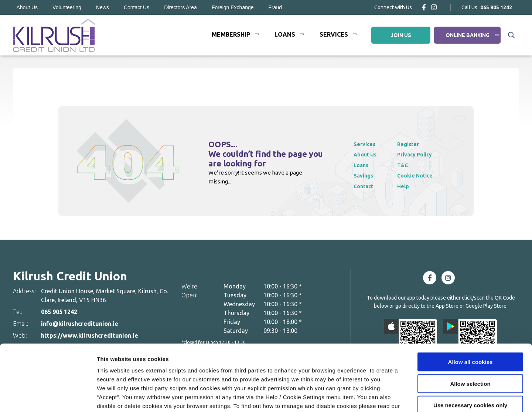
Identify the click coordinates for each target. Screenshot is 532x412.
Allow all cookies (470, 315)
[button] (511, 35)
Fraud (275, 7)
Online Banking (468, 35)
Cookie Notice (117, 367)
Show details (388, 397)
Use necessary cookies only (470, 358)
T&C (406, 165)
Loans (285, 34)
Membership (231, 34)
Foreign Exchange (233, 7)
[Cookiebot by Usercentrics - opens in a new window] (48, 398)
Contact (365, 186)
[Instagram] (434, 7)
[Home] (54, 35)
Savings (364, 175)
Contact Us (137, 7)
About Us (27, 7)
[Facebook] (424, 7)
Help (407, 186)
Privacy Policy (419, 154)
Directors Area (180, 7)
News (103, 7)
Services (334, 34)
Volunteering (67, 7)
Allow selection (470, 336)
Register (412, 144)
